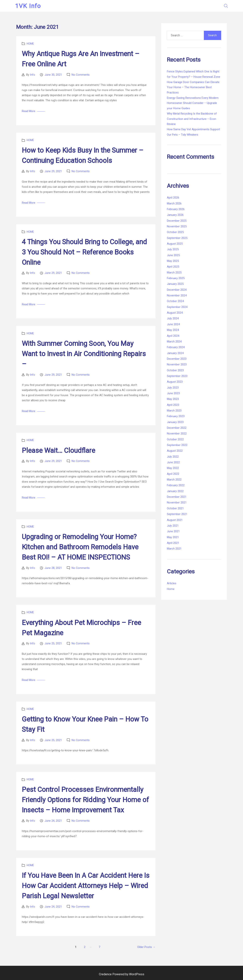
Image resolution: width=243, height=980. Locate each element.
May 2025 (173, 261)
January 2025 (175, 284)
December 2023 (177, 359)
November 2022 (177, 433)
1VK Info (29, 6)
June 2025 (173, 255)
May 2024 (173, 330)
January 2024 (175, 353)
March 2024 (174, 342)
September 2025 (177, 238)
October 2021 (175, 508)
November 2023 (177, 364)
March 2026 (174, 203)
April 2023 (173, 405)
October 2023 (175, 370)
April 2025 (173, 267)
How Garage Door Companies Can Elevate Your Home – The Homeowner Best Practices (193, 87)
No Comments (81, 75)
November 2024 (177, 295)
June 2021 (173, 531)
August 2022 (175, 451)
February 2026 (176, 209)
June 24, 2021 (53, 821)
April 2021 (173, 543)
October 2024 (175, 301)
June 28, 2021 (53, 568)
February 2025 (176, 278)
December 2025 (177, 221)
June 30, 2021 (53, 75)
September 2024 (177, 307)
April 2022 (173, 474)
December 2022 (177, 428)
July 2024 (173, 318)
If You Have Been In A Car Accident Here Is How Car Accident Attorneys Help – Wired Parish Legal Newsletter (86, 886)
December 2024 (177, 290)
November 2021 (177, 503)
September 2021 (177, 514)
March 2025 (174, 272)
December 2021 (177, 497)
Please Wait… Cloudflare (58, 451)
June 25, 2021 (53, 643)
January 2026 (175, 215)
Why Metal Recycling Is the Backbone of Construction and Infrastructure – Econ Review (192, 119)
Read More (29, 111)
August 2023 (175, 382)
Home (30, 44)
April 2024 (173, 336)
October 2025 (175, 232)
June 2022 (173, 462)
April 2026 (173, 198)
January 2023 (175, 422)
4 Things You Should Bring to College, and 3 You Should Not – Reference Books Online (84, 252)
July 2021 (173, 526)
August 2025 (175, 244)
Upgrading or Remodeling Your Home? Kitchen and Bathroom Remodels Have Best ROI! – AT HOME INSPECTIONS (80, 547)
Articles (172, 583)
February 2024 (176, 347)
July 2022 (173, 457)
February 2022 (176, 485)
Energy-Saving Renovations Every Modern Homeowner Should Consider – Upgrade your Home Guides (193, 103)
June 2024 (173, 324)
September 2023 (177, 376)
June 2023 (173, 393)
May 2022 (173, 468)
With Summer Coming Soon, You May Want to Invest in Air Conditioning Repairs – (84, 354)
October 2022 (175, 439)
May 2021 (173, 537)
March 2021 (174, 549)
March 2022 (174, 480)
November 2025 (177, 226)
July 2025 (173, 249)
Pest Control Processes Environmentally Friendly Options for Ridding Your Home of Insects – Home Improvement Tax (85, 800)
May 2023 (173, 399)
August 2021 (175, 520)
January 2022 (175, 491)
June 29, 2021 (53, 171)
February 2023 (176, 416)
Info (33, 75)
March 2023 (174, 411)
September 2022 (177, 445)
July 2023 (173, 388)
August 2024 (175, 313)
